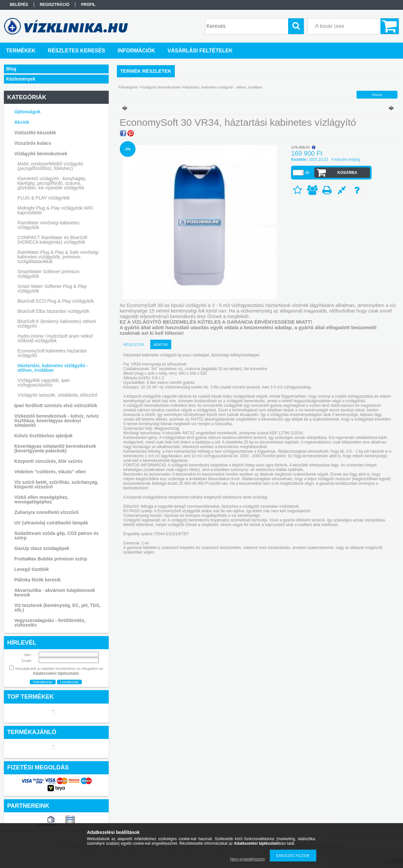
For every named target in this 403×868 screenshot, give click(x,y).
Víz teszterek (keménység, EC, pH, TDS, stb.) (57, 608)
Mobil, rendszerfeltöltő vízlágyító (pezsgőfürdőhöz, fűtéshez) (50, 166)
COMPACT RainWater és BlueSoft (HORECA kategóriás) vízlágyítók (52, 240)
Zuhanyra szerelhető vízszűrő (46, 512)
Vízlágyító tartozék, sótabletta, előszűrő (57, 395)
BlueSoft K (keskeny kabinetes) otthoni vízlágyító (57, 324)
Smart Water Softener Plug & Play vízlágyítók (52, 289)
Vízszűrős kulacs (33, 143)
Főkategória (128, 87)
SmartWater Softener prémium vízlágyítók (48, 274)
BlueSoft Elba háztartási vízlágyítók (53, 311)
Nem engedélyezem (248, 859)
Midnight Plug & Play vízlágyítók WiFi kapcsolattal (55, 210)
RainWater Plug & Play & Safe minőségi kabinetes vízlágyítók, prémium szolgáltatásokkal (58, 257)
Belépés (19, 5)
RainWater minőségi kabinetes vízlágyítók (48, 225)
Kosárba (347, 173)
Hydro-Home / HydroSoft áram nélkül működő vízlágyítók (55, 338)
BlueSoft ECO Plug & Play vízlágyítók (55, 301)
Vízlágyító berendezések (160, 87)
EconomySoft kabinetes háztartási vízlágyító (52, 353)
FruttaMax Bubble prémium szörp (51, 559)
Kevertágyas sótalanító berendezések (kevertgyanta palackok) (55, 448)
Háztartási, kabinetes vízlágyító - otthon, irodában (53, 368)
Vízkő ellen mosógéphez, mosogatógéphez (42, 500)
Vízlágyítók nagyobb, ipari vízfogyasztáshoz (44, 383)
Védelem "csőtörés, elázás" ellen (50, 472)
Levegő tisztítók (32, 569)
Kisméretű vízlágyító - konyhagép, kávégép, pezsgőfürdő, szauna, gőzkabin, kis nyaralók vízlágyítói (52, 183)
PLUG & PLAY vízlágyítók (44, 198)
